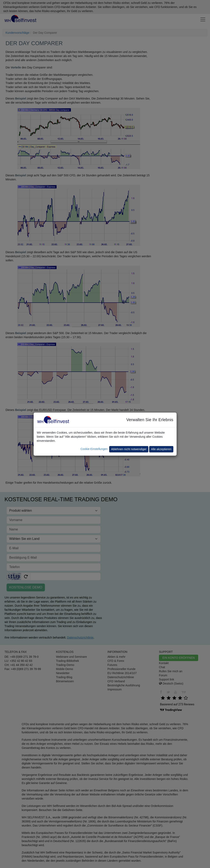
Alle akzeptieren (161, 449)
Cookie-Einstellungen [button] (94, 449)
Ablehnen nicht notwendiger (129, 449)
